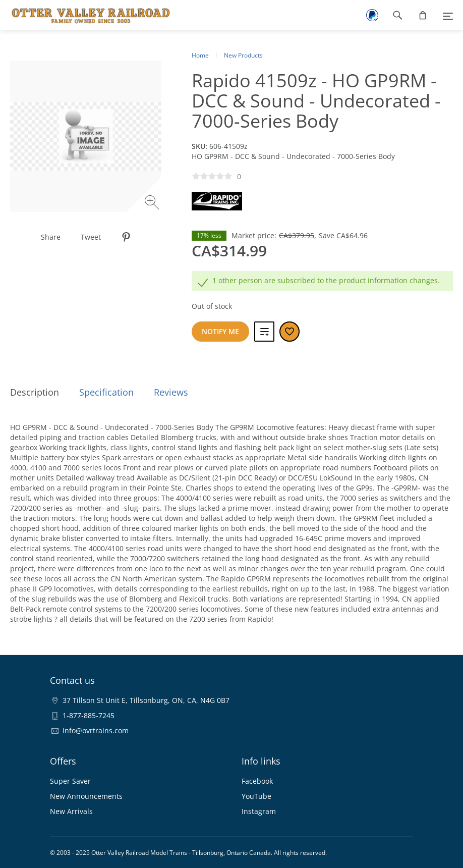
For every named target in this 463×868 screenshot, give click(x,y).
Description (35, 392)
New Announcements (86, 796)
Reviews (171, 392)
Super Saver (70, 781)
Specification (106, 392)
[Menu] (448, 15)
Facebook (257, 781)
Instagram (259, 811)
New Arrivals (71, 811)
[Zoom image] (153, 204)
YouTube (256, 796)
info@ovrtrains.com (96, 730)
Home (200, 55)
